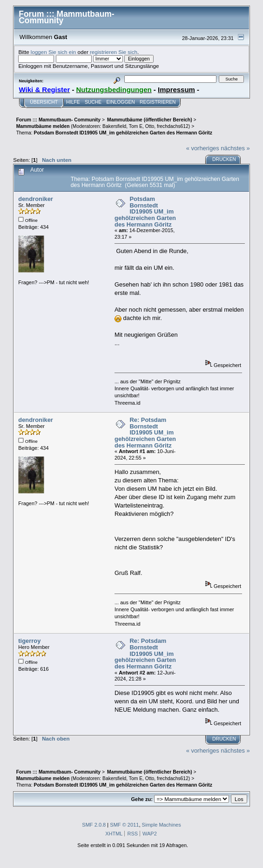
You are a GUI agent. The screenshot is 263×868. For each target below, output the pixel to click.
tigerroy (29, 641)
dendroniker (36, 199)
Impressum (176, 90)
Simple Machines (162, 825)
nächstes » (235, 148)
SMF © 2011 (124, 825)
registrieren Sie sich (114, 52)
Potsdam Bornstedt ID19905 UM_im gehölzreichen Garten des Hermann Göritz (145, 212)
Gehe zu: (142, 799)
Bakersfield (114, 126)
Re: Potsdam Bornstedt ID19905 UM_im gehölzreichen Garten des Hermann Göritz (145, 433)
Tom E (136, 126)
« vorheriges (203, 148)
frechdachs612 (173, 126)
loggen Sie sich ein (53, 52)
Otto (150, 126)
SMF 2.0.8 (94, 825)
